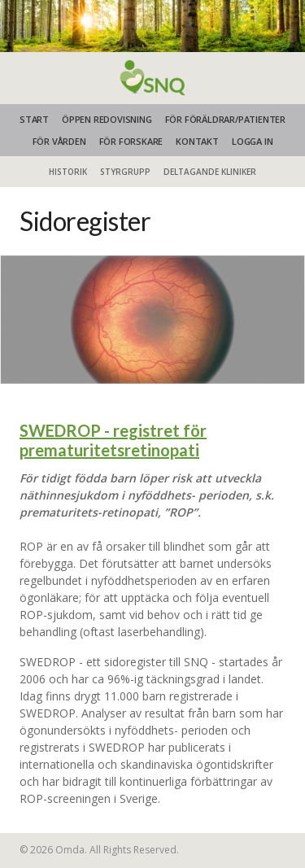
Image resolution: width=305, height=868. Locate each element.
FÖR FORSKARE (131, 141)
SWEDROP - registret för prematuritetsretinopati (113, 440)
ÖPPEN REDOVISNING (107, 119)
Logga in (252, 141)
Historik (68, 172)
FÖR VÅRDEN (59, 141)
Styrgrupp (125, 172)
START (34, 119)
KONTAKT (197, 141)
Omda (70, 850)
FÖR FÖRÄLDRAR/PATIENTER (225, 119)
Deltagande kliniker (210, 172)
